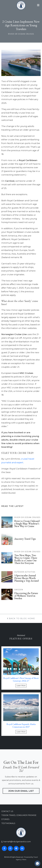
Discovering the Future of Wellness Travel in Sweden (26, 596)
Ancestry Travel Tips (25, 539)
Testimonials (8, 823)
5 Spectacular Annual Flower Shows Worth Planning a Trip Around (26, 578)
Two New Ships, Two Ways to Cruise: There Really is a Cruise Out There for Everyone (26, 559)
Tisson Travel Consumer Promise (19, 815)
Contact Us (7, 811)
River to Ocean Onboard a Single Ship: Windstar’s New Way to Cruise (27, 524)
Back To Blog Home (21, 618)
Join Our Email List (21, 791)
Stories (5, 819)
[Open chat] (37, 863)
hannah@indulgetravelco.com (17, 842)
